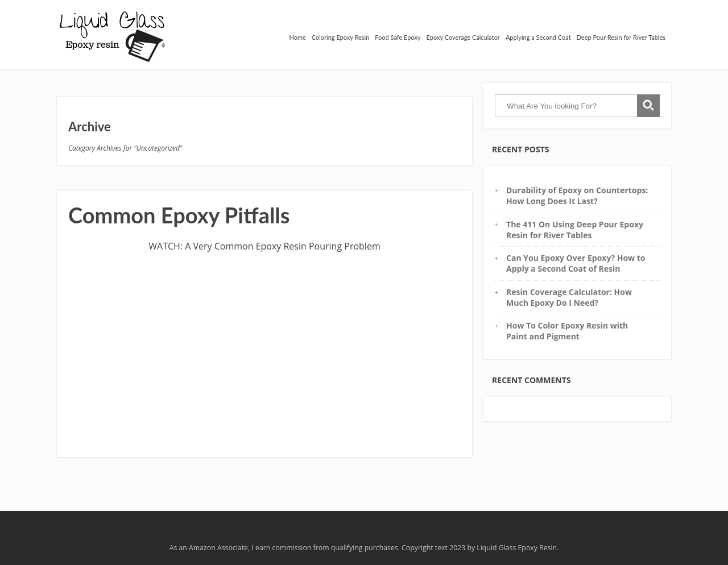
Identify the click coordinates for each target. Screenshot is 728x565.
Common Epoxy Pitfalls (179, 215)
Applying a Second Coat (538, 37)
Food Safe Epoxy (398, 37)
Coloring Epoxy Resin (341, 37)
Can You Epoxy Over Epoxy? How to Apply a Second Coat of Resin (576, 263)
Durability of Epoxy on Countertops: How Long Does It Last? (577, 196)
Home (297, 37)
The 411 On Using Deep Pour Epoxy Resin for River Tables (575, 230)
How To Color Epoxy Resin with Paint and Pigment (567, 331)
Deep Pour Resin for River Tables (621, 37)
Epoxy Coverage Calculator (463, 37)
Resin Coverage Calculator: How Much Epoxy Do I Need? (569, 297)
